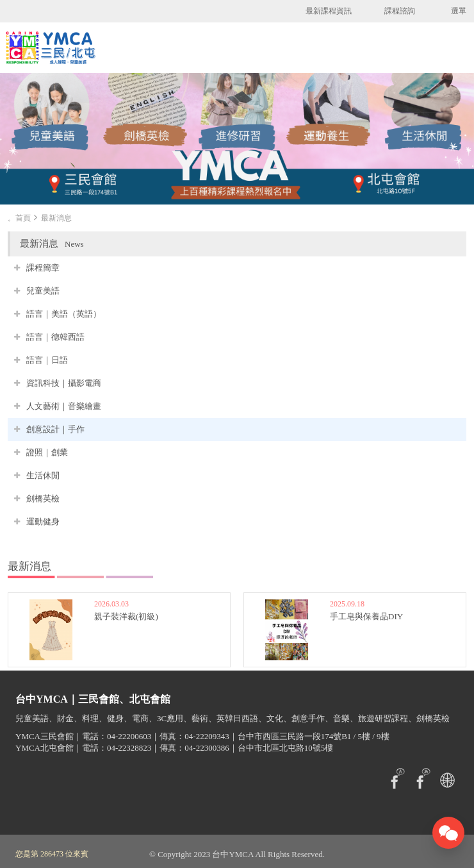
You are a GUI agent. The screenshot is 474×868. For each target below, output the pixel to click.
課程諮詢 (400, 11)
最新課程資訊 (329, 11)
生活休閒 (43, 475)
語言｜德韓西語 (55, 337)
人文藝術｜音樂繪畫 (64, 406)
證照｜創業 (47, 452)
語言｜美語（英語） (64, 314)
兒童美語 (43, 291)
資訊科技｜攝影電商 (64, 383)
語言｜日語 (47, 360)
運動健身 (43, 522)
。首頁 (19, 218)
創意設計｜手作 (55, 429)
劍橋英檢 (43, 498)
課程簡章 (43, 268)
